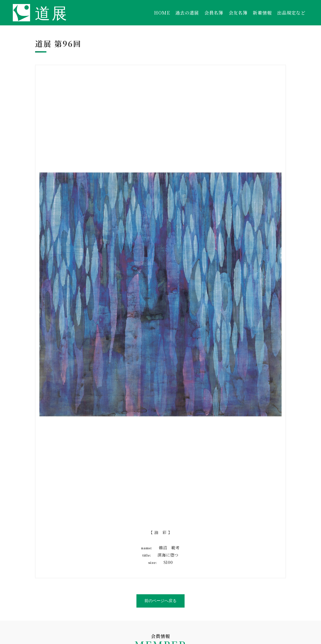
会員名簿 (214, 13)
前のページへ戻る (160, 601)
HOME (162, 13)
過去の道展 (187, 13)
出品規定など (291, 13)
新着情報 (262, 13)
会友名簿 (238, 13)
